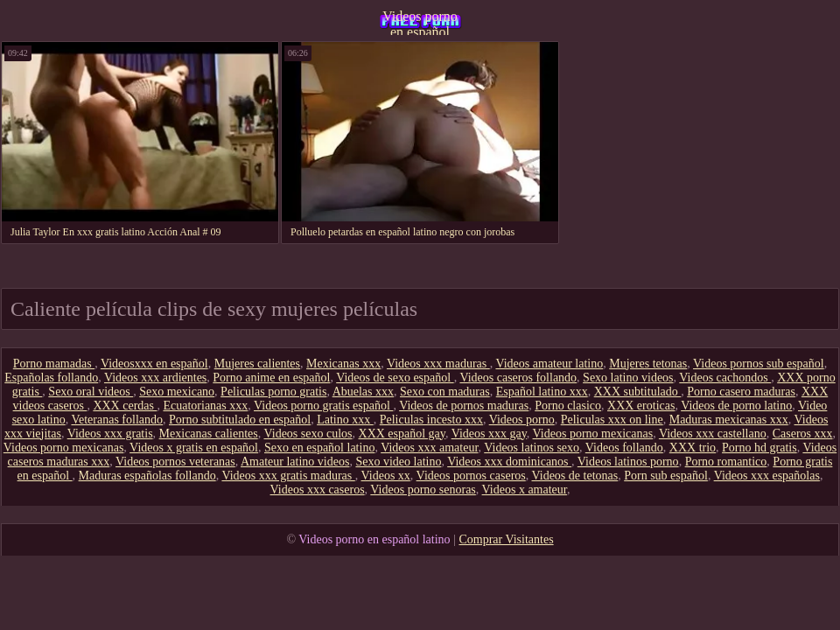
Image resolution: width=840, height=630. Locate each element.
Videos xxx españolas (767, 476)
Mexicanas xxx (343, 364)
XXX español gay (402, 434)
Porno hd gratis (759, 448)
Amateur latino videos (295, 462)
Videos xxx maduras (438, 364)
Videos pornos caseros (471, 476)
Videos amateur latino (549, 364)
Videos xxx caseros (318, 490)
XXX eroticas (641, 406)
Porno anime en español (271, 378)
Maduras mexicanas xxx (729, 420)
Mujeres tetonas (648, 364)
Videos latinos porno (628, 462)
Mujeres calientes (257, 364)
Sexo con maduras (445, 392)
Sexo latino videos (628, 378)
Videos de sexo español (395, 378)
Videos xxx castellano (713, 434)
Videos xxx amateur (429, 448)
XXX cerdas (125, 406)
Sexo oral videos (91, 392)
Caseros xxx (803, 434)
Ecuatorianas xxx (205, 406)
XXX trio (693, 448)
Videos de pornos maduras (464, 406)
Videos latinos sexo (532, 448)
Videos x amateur (525, 490)
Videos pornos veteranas (175, 462)
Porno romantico (726, 462)
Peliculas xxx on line (612, 420)
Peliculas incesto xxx (431, 420)
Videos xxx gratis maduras (288, 476)
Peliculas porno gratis (273, 392)
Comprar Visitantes (506, 539)
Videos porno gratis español (323, 406)
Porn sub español (666, 476)
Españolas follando (51, 378)
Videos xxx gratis (110, 434)
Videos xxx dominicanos (509, 462)
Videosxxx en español (154, 364)
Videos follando (624, 448)
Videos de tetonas (575, 476)
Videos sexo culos (308, 434)
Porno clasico (568, 406)
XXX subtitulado (638, 392)
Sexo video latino (398, 462)
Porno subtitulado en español (240, 420)
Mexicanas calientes (209, 434)
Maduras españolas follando (147, 476)
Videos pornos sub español (759, 364)
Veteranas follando (117, 420)
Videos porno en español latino (420, 22)
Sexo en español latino (319, 448)
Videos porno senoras (423, 490)
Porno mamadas (54, 364)
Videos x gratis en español (194, 448)
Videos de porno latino (736, 406)
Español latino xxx (542, 392)
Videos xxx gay (489, 434)
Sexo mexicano (177, 392)
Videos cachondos (725, 378)
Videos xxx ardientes (155, 378)
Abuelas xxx (363, 392)
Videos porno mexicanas (593, 434)
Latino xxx (345, 420)
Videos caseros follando (518, 378)
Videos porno (522, 420)
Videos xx (386, 476)
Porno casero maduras (741, 392)
